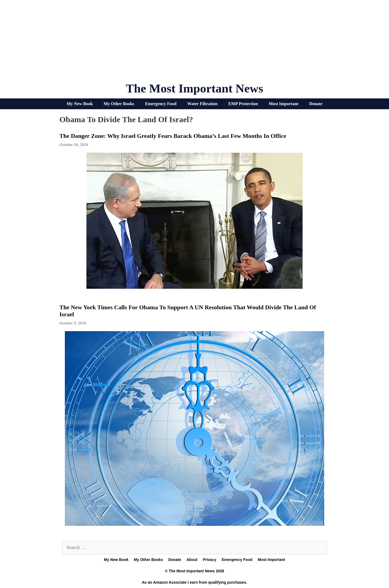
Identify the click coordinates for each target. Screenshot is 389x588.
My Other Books (119, 104)
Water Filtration (202, 104)
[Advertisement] (194, 43)
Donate (316, 104)
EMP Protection (243, 104)
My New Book (80, 104)
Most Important (284, 104)
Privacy (210, 560)
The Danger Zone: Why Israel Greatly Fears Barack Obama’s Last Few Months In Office (173, 136)
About (192, 560)
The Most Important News (195, 88)
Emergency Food (161, 104)
